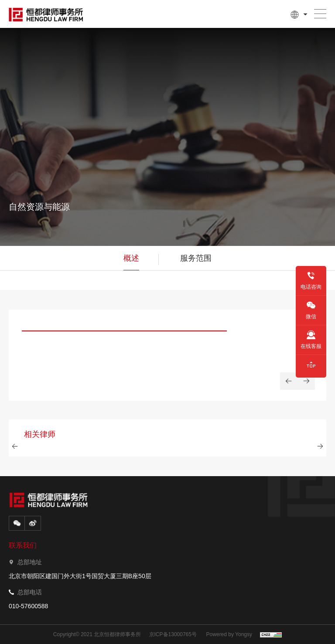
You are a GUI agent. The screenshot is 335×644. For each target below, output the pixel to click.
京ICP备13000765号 (173, 634)
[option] (124, 346)
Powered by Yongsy (229, 634)
